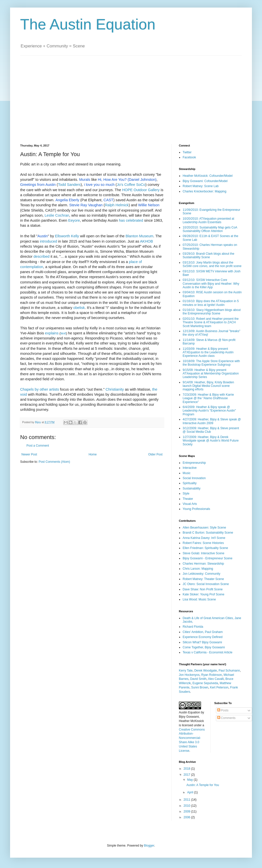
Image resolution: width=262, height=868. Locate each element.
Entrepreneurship (194, 463)
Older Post (155, 454)
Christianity (115, 389)
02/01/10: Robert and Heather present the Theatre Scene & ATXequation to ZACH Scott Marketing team (211, 322)
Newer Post (29, 454)
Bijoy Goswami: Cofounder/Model (205, 181)
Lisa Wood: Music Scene (199, 599)
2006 (187, 817)
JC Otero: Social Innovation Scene (206, 584)
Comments (226, 718)
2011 (187, 800)
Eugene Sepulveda (205, 683)
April (191, 792)
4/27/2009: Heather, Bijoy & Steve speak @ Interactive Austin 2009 (212, 421)
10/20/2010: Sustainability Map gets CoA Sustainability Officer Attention (210, 229)
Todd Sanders (69, 185)
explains (52, 333)
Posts (223, 710)
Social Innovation (194, 478)
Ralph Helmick (117, 205)
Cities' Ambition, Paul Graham (203, 632)
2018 (187, 769)
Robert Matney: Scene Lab (201, 186)
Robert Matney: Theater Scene (203, 579)
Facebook (189, 157)
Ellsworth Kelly (67, 236)
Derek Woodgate (206, 671)
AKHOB (146, 241)
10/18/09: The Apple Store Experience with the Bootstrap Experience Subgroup (211, 363)
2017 (187, 775)
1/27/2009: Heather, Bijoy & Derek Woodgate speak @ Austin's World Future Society (211, 441)
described (42, 256)
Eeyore (74, 220)
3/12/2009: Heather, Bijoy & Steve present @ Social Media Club (211, 430)
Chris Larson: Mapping (198, 569)
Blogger (149, 846)
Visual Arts (190, 504)
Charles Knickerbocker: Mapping (204, 191)
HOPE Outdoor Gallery (141, 190)
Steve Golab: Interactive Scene (203, 553)
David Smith (198, 679)
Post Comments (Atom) (54, 462)
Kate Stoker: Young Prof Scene (203, 594)
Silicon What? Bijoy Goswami (202, 642)
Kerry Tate (186, 671)
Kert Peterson (219, 687)
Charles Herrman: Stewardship (203, 564)
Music (187, 473)
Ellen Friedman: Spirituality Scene (205, 548)
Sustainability (192, 488)
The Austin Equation (88, 24)
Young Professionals (196, 509)
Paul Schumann (229, 671)
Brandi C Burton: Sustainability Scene (208, 533)
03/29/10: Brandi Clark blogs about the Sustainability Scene (208, 255)
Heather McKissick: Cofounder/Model (208, 176)
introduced (48, 241)
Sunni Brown (200, 687)
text (63, 333)
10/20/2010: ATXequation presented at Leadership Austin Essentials (208, 220)
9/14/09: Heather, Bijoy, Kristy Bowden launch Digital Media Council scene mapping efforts (208, 386)
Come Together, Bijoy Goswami (204, 647)
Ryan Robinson (212, 675)
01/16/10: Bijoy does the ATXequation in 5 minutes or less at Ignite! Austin (211, 303)
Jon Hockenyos (189, 675)
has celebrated (131, 220)
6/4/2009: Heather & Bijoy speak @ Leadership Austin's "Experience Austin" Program (209, 411)
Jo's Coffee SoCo (131, 185)
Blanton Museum (140, 236)
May (190, 780)
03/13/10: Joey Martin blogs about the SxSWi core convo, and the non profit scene (212, 264)
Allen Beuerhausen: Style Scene (204, 528)
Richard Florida (193, 627)
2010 (187, 806)
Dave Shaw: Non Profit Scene (203, 589)
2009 (187, 812)
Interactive (190, 468)
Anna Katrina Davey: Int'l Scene (204, 538)
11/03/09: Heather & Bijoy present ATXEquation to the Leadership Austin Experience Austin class (208, 352)
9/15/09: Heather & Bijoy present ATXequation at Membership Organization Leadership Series (211, 374)
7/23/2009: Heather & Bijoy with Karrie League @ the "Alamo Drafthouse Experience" (208, 398)
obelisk (79, 308)
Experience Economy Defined (203, 637)
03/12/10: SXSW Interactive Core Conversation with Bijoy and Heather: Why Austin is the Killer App (211, 284)
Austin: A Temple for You (203, 785)
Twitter (187, 152)
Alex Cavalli (216, 679)
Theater (188, 499)
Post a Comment (38, 446)
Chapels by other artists (40, 389)
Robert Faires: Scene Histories (203, 543)
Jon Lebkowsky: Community (201, 574)
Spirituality (190, 483)
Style (186, 494)
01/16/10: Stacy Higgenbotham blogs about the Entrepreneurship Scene (212, 312)
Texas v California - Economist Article (207, 652)
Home (93, 454)
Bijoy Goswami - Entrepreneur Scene (207, 558)
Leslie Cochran (57, 215)
